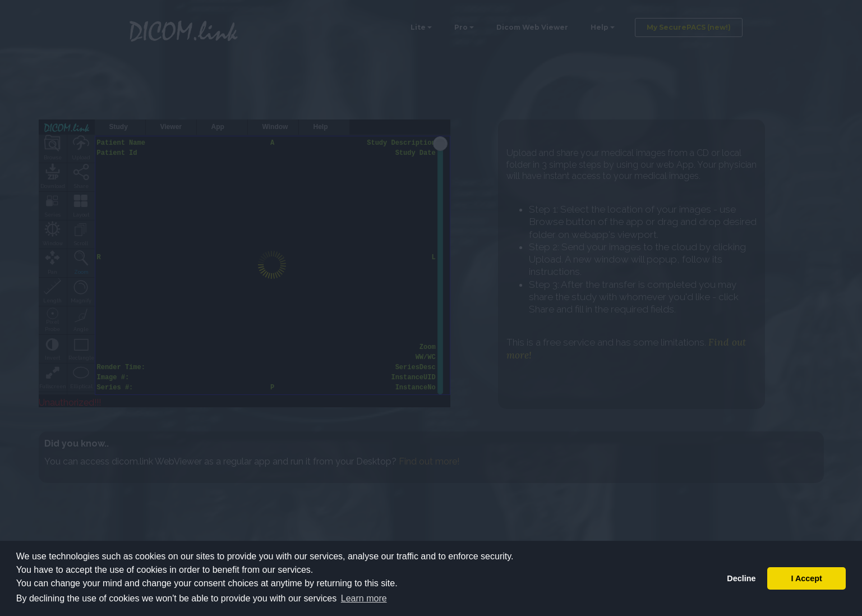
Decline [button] (741, 578)
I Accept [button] (806, 578)
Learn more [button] (364, 598)
